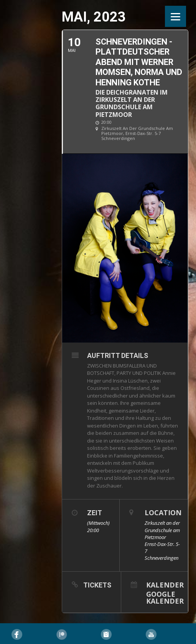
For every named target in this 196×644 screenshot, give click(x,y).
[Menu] (175, 16)
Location (163, 513)
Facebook (17, 634)
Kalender (165, 584)
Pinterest (62, 634)
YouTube (151, 634)
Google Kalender (165, 597)
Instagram (106, 634)
